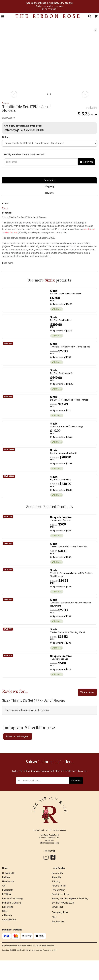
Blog (54, 963)
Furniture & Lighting (12, 949)
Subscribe (76, 827)
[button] (3, 16)
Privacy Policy (59, 936)
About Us (56, 923)
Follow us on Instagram (18, 736)
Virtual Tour (57, 953)
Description (49, 180)
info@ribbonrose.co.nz (49, 889)
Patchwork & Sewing (12, 945)
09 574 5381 (51, 9)
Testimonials (58, 968)
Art (4, 932)
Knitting (6, 923)
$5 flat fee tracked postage (49, 6)
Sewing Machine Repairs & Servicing (70, 945)
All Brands (7, 961)
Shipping (49, 187)
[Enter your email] (46, 827)
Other (5, 957)
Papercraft (7, 936)
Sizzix (6, 103)
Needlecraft (8, 928)
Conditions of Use (61, 940)
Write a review (87, 692)
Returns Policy (59, 932)
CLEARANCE (9, 919)
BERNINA (7, 940)
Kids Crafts (8, 953)
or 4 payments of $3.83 (24, 130)
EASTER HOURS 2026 (63, 949)
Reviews (49, 193)
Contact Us (57, 919)
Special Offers (9, 966)
